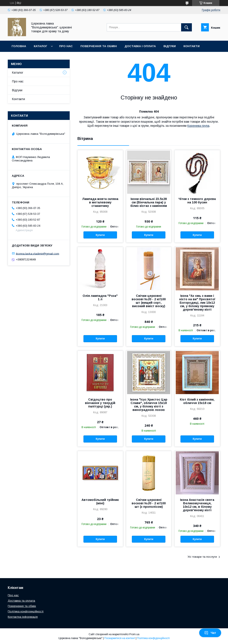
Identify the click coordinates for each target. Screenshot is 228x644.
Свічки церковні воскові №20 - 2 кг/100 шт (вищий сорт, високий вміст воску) (149, 301)
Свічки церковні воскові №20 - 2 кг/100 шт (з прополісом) (149, 503)
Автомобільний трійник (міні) (100, 502)
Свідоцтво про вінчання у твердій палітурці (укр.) (100, 403)
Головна (19, 46)
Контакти (192, 46)
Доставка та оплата (21, 601)
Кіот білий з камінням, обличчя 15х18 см (197, 401)
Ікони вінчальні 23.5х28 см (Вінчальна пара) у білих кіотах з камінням (149, 202)
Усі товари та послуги (202, 557)
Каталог (40, 46)
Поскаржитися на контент (120, 638)
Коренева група (198, 126)
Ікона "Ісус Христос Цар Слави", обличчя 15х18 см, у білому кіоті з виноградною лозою (149, 405)
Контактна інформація (23, 617)
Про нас (66, 46)
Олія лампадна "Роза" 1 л (100, 297)
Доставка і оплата (140, 46)
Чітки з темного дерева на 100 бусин (197, 201)
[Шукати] (186, 27)
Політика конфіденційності (26, 611)
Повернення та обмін (99, 46)
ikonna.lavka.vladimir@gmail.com (38, 253)
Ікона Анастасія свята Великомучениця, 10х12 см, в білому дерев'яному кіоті (197, 505)
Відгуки (170, 46)
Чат (210, 633)
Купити (100, 235)
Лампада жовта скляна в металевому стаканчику (100, 202)
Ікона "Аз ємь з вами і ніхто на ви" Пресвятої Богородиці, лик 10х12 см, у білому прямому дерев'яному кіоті (197, 303)
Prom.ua (134, 634)
